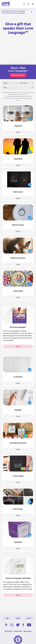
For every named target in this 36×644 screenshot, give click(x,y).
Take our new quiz (18, 75)
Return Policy (28, 631)
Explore (18, 346)
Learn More (22, 13)
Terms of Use (8, 631)
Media (18, 618)
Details (18, 132)
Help (7, 618)
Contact (29, 618)
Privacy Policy (18, 631)
